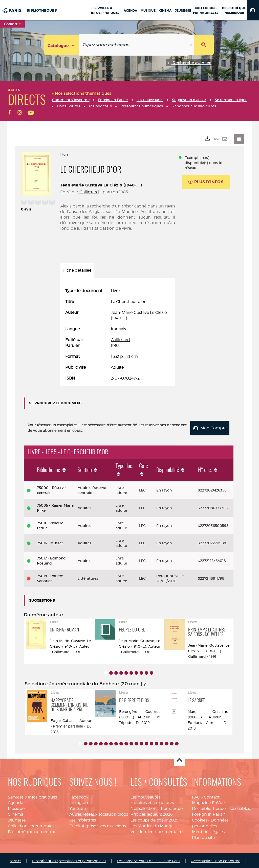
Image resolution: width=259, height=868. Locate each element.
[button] (253, 10)
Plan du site (203, 837)
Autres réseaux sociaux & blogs (99, 813)
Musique (16, 808)
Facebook (79, 796)
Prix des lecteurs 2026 (152, 813)
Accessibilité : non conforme (216, 860)
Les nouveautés (145, 796)
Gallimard (89, 192)
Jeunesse (17, 819)
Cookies (200, 819)
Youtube (78, 808)
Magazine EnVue (208, 802)
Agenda (16, 802)
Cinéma (16, 813)
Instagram (79, 802)
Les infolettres (83, 819)
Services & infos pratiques (32, 796)
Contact (212, 796)
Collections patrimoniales (33, 825)
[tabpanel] (118, 335)
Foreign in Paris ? (208, 813)
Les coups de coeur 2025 (154, 819)
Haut (179, 759)
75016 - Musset (50, 542)
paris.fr (15, 860)
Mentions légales (208, 831)
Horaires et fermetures (152, 802)
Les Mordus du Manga (152, 825)
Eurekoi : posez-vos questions (98, 825)
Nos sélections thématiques (157, 808)
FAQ (196, 796)
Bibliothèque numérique (32, 831)
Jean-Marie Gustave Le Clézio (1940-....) (101, 185)
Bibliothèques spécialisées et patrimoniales (69, 860)
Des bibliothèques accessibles (221, 808)
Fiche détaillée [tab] (77, 270)
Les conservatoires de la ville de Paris (149, 860)
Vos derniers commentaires (157, 831)
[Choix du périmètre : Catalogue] (62, 45)
